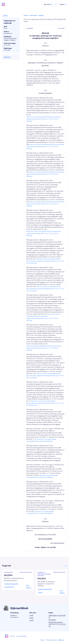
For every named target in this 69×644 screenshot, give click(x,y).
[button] (48, 4)
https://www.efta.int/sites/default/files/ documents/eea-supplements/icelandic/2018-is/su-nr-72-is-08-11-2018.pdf (44, 348)
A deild (31, 615)
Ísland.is (12, 636)
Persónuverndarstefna (52, 640)
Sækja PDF (7, 57)
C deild (31, 620)
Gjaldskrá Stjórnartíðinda (56, 622)
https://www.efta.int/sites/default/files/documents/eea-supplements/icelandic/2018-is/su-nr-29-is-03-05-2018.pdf (44, 119)
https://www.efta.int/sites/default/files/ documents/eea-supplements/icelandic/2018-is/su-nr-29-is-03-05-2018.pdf (45, 147)
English (62, 640)
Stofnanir (42, 640)
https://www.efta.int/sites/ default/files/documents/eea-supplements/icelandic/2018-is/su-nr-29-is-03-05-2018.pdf (45, 204)
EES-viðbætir (52, 620)
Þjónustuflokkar (21, 636)
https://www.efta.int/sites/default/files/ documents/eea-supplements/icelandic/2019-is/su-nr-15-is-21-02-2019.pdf (44, 233)
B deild (31, 618)
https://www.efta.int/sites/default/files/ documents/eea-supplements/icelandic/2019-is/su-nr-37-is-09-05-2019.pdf (45, 403)
